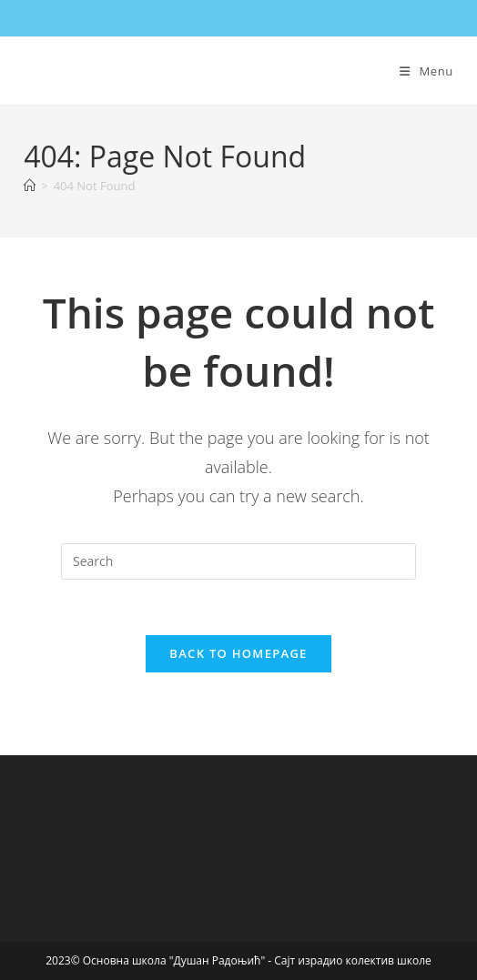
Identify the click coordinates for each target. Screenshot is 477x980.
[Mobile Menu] (426, 71)
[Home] (30, 186)
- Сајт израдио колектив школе (350, 960)
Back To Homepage (238, 653)
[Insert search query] (238, 561)
